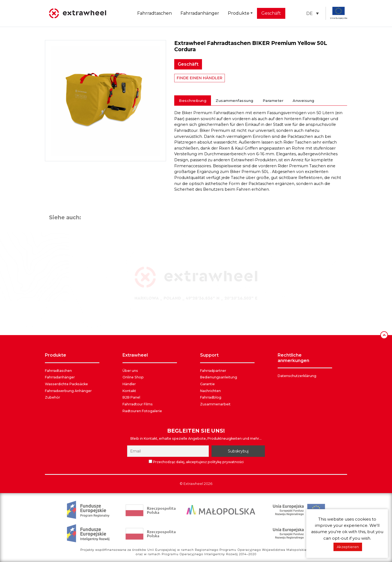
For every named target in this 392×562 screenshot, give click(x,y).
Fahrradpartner (213, 371)
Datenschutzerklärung (297, 376)
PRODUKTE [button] (56, 355)
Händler (129, 384)
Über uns (130, 371)
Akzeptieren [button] (348, 547)
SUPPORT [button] (209, 355)
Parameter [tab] (273, 101)
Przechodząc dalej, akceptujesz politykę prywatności (196, 462)
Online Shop (133, 377)
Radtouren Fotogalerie (142, 411)
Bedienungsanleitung (219, 377)
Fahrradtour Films (138, 404)
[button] (313, 13)
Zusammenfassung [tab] (235, 101)
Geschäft (271, 13)
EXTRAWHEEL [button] (135, 355)
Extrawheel (193, 484)
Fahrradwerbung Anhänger (68, 391)
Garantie (207, 384)
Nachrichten (210, 391)
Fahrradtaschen (154, 13)
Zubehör (53, 397)
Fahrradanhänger (200, 13)
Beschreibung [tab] (193, 101)
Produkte (239, 13)
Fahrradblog (211, 397)
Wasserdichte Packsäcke (66, 384)
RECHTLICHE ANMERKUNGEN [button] (293, 358)
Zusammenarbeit (215, 404)
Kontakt (129, 391)
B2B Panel (131, 397)
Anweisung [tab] (304, 101)
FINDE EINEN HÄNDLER (200, 78)
